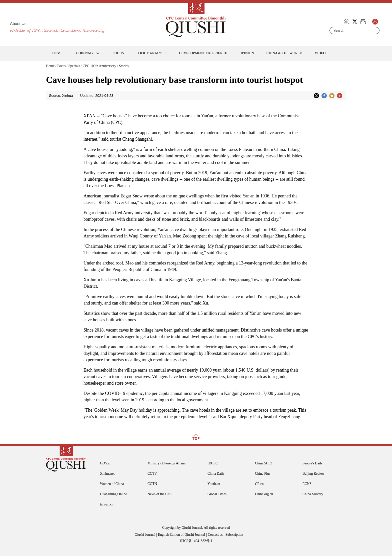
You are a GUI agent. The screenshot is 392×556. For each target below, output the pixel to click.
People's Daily (313, 463)
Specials (74, 66)
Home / (51, 66)
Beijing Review (313, 474)
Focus (61, 66)
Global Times (217, 494)
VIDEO (320, 53)
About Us (18, 24)
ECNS (307, 484)
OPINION (247, 53)
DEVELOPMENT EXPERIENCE (203, 53)
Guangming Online (113, 494)
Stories (124, 66)
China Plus (263, 474)
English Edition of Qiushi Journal (181, 535)
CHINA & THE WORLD (284, 53)
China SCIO (264, 463)
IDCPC (213, 463)
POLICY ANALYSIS (151, 53)
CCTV (152, 474)
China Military (313, 494)
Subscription (234, 535)
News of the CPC (160, 494)
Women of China (112, 484)
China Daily (216, 474)
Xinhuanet (107, 474)
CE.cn (259, 484)
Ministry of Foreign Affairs (167, 463)
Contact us (215, 535)
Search (375, 31)
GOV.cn (106, 463)
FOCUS (118, 53)
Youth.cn (214, 484)
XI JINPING (84, 53)
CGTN (152, 484)
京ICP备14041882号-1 (196, 541)
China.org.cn (264, 494)
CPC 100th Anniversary (99, 66)
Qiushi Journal (145, 535)
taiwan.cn (107, 504)
